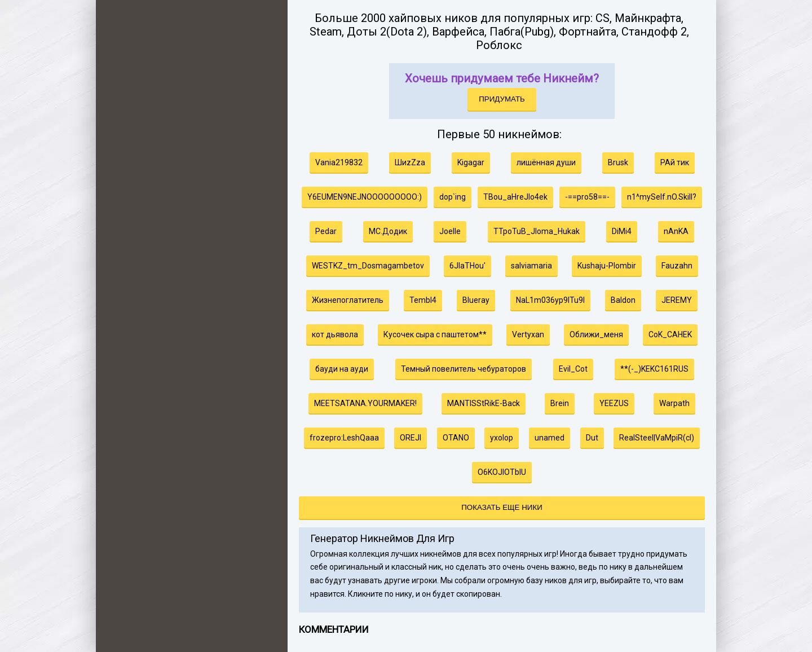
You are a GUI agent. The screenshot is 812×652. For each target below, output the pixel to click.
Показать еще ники (502, 507)
